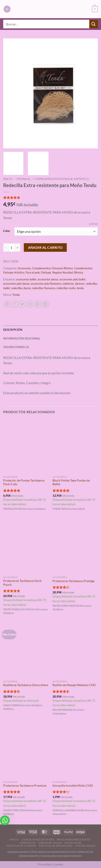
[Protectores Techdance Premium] (26, 751)
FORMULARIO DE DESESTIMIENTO (61, 856)
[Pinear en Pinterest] (38, 304)
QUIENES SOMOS (18, 852)
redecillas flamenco (44, 288)
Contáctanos (85, 846)
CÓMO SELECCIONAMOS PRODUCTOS (53, 852)
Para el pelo (33, 272)
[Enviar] (94, 24)
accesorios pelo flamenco (46, 284)
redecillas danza (21, 288)
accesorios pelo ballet (73, 279)
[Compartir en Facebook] (15, 304)
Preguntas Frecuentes (74, 839)
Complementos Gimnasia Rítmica (53, 268)
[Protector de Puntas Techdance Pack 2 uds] (26, 446)
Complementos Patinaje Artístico (61, 179)
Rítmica (79, 272)
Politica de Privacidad (56, 846)
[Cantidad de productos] (11, 247)
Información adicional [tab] (22, 338)
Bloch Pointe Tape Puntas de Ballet (71, 482)
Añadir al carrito (45, 247)
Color (7, 231)
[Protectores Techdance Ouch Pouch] (26, 547)
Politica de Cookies (21, 846)
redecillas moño (66, 288)
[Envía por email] (30, 304)
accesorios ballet (26, 279)
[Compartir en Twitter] (22, 304)
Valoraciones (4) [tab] (16, 347)
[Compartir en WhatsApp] (7, 304)
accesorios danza (48, 279)
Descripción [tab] (13, 330)
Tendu (16, 295)
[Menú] (7, 9)
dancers (80, 284)
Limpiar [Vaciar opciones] (93, 224)
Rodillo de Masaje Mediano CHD (74, 685)
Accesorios (24, 268)
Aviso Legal (73, 843)
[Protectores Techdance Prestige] (75, 547)
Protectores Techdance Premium (25, 786)
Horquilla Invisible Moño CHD (73, 786)
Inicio (8, 179)
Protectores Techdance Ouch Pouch (22, 583)
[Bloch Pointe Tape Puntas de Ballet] (75, 446)
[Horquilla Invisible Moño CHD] (75, 751)
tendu (80, 288)
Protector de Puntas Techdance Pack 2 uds (24, 482)
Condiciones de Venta (38, 839)
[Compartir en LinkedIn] (45, 304)
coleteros (68, 284)
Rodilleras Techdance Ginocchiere (26, 685)
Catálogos (28, 843)
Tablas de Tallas (50, 843)
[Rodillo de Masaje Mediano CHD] (75, 651)
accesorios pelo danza (16, 284)
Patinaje (23, 179)
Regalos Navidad (63, 272)
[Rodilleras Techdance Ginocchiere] (26, 651)
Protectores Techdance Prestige (73, 581)
